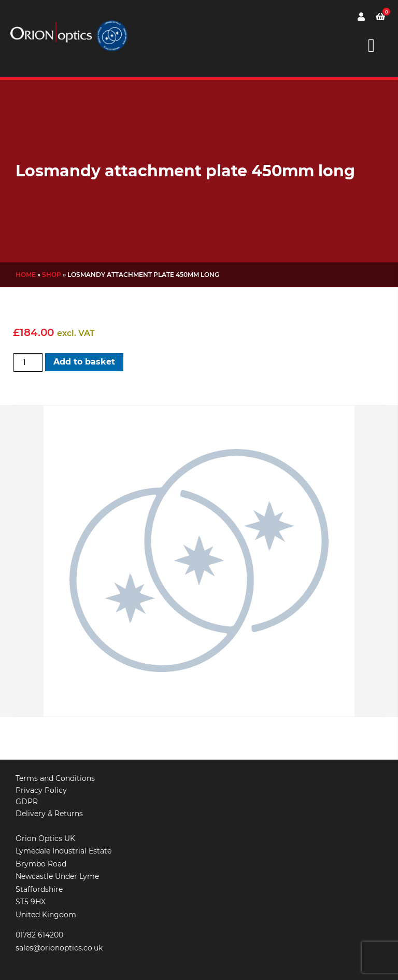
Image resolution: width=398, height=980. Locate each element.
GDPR (27, 802)
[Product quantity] (28, 362)
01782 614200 (39, 935)
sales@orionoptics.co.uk (59, 948)
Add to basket (84, 362)
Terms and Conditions (55, 778)
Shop (52, 275)
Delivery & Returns (49, 814)
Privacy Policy (41, 790)
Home (26, 275)
